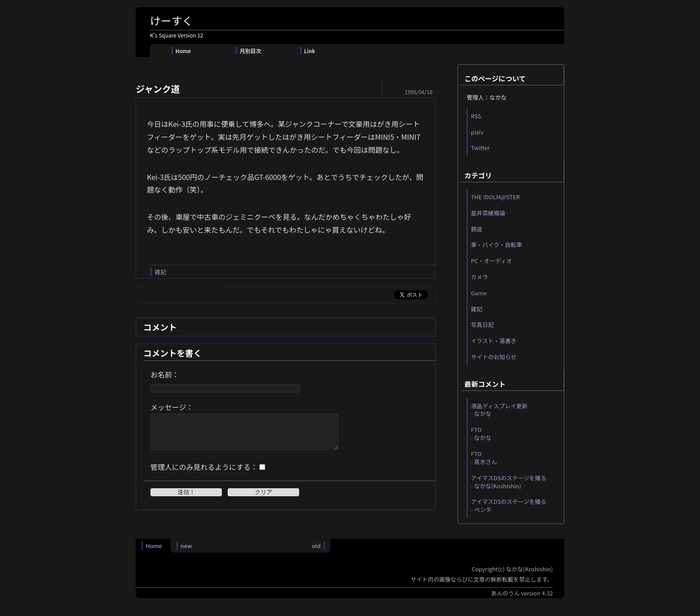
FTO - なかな (481, 434)
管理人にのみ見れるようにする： (204, 474)
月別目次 (250, 51)
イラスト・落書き (494, 341)
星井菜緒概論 (488, 213)
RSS (476, 116)
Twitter (480, 148)
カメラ (479, 277)
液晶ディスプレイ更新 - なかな (499, 410)
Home (183, 51)
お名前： (165, 374)
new (186, 552)
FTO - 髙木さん (484, 458)
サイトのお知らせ (494, 357)
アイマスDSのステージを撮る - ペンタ (509, 505)
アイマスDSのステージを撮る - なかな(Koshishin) (509, 482)
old (316, 552)
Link (310, 51)
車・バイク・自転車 (497, 245)
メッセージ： (172, 407)
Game (479, 293)
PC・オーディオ (492, 261)
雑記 (160, 272)
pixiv (477, 132)
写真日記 (482, 325)
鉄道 (477, 229)
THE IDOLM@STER (496, 197)
